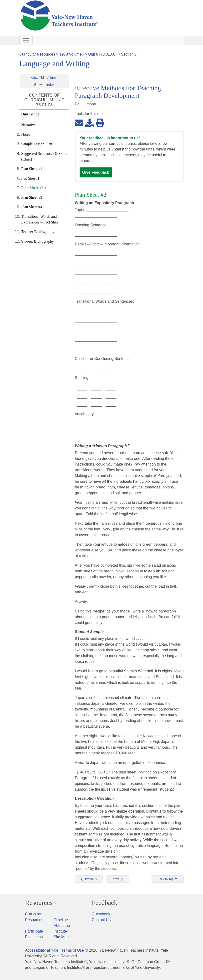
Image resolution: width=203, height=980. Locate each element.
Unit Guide (30, 114)
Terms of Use (73, 950)
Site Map (61, 937)
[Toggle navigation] (26, 40)
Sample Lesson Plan (37, 144)
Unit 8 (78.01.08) (102, 54)
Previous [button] (89, 879)
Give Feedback (96, 172)
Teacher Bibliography (38, 232)
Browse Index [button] (44, 85)
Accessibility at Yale (42, 950)
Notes (26, 134)
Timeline (61, 920)
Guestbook (101, 914)
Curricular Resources (37, 54)
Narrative (28, 125)
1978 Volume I (72, 54)
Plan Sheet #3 (32, 197)
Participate (34, 931)
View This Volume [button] (44, 78)
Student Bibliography (38, 241)
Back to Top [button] (168, 879)
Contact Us (101, 920)
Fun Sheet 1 (30, 178)
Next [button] (118, 879)
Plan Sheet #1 (32, 169)
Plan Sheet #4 (32, 207)
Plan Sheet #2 (32, 188)
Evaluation (34, 937)
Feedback (104, 903)
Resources (39, 903)
